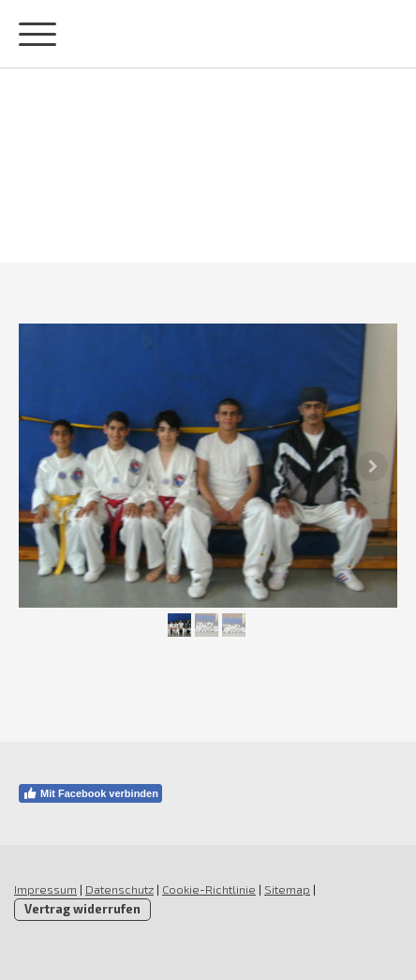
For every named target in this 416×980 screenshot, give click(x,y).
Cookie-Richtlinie (209, 889)
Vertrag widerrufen (82, 909)
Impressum (45, 889)
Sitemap (287, 889)
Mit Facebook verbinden (90, 793)
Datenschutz (119, 889)
